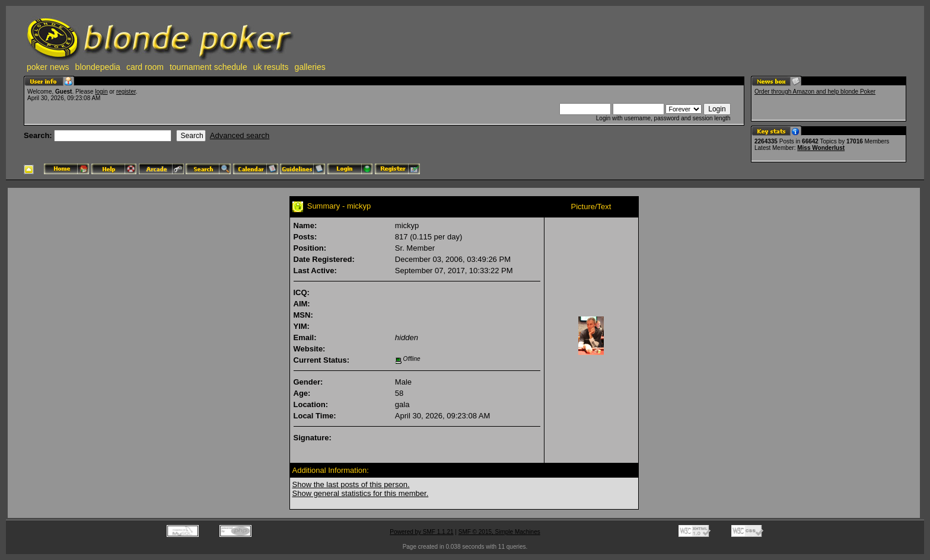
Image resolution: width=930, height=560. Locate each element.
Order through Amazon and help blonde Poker (815, 92)
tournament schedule (208, 67)
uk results (271, 67)
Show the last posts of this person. (351, 484)
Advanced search (240, 135)
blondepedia (98, 67)
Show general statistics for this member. (361, 493)
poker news (48, 67)
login (101, 92)
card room (145, 67)
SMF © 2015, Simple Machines (499, 532)
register (126, 92)
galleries (310, 67)
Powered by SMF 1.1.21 (421, 532)
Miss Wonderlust (821, 148)
